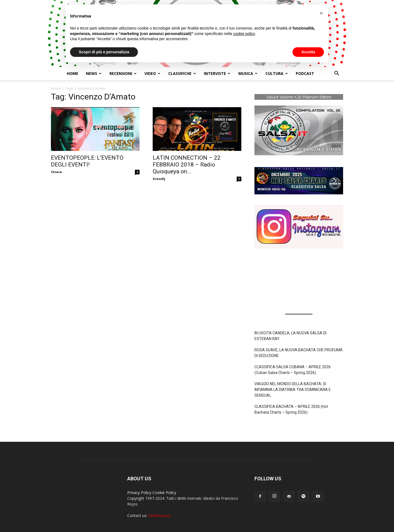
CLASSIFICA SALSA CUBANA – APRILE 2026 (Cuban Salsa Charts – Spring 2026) (293, 370)
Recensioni (123, 73)
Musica (248, 73)
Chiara (56, 172)
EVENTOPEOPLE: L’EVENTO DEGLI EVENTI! (87, 161)
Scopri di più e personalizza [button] (104, 52)
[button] (337, 74)
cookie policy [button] (244, 34)
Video (152, 73)
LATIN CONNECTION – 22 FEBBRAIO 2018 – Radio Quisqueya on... (187, 165)
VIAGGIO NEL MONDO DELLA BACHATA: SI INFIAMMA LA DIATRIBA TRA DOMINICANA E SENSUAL (293, 390)
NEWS (94, 73)
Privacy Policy (139, 492)
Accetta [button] (308, 52)
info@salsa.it (160, 515)
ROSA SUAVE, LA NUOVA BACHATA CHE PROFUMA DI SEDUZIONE (299, 353)
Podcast (305, 73)
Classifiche (182, 73)
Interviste (217, 73)
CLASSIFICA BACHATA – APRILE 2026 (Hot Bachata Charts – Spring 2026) (291, 409)
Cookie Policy (164, 492)
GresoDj (159, 179)
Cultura (277, 73)
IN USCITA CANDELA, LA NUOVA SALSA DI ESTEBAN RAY (290, 336)
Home (73, 73)
